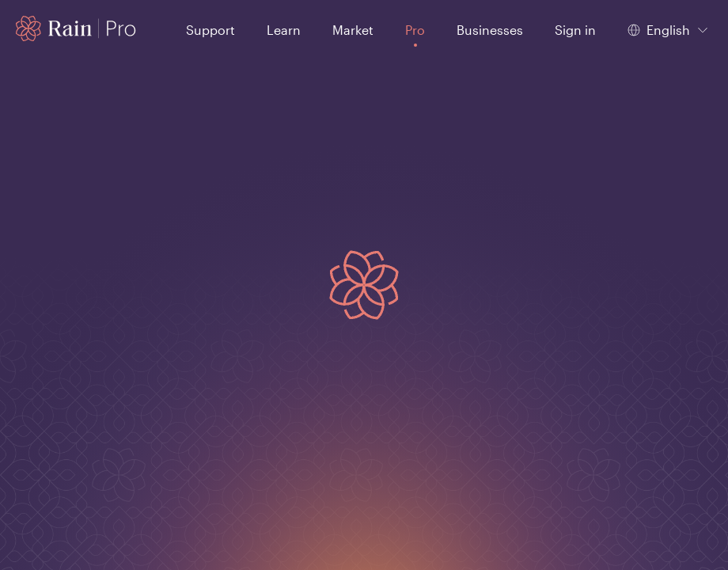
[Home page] (76, 28)
